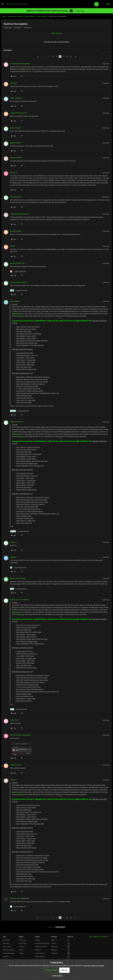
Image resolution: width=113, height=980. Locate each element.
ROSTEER (13, 83)
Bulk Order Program (9, 953)
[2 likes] (18, 290)
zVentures (54, 950)
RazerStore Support (41, 947)
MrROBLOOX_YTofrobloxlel (19, 600)
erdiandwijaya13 (16, 197)
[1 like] (18, 271)
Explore (21, 937)
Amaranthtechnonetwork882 (20, 64)
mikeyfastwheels (16, 231)
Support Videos (40, 956)
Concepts (22, 947)
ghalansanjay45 (16, 128)
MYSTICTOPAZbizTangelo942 (20, 735)
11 (64, 56)
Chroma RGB (23, 943)
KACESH (13, 780)
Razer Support (30, 16)
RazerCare (15, 314)
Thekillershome (15, 765)
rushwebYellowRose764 (18, 113)
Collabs (21, 953)
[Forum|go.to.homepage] (17, 4)
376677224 (14, 720)
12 (67, 56)
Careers (53, 943)
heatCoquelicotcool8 (17, 263)
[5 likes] (19, 411)
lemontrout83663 (16, 158)
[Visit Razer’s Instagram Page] (69, 944)
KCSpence (13, 172)
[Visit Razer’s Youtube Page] (69, 953)
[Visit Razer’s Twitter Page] (69, 950)
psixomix (13, 542)
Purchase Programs (9, 950)
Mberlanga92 (15, 301)
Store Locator (7, 947)
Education (6, 956)
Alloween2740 (15, 898)
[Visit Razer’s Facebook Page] (69, 940)
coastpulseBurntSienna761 (19, 214)
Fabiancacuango (16, 98)
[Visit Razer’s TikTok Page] (69, 957)
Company (54, 937)
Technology (22, 940)
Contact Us (54, 953)
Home (4, 16)
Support (37, 937)
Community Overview (15, 16)
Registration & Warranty (42, 943)
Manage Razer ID (40, 953)
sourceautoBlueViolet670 (19, 282)
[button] (2, 5)
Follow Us (70, 937)
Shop (4, 937)
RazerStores (6, 940)
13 (71, 56)
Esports (21, 950)
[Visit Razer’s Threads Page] (69, 947)
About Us (54, 940)
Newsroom (54, 947)
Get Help (38, 940)
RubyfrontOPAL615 (17, 422)
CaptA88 (13, 557)
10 (60, 56)
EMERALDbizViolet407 (18, 578)
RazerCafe (6, 943)
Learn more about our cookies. (94, 965)
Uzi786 (12, 246)
